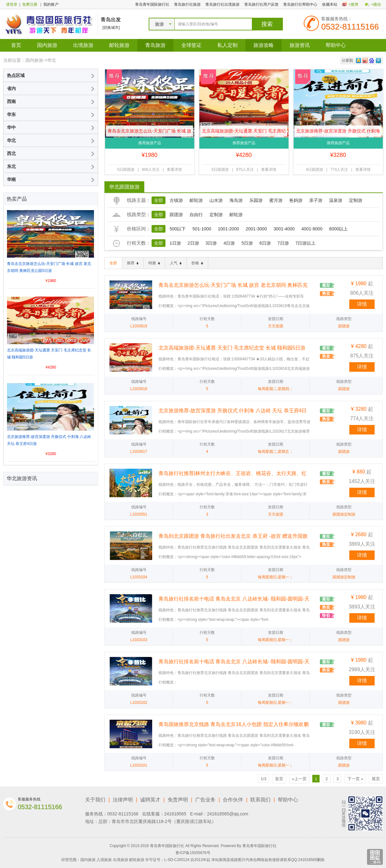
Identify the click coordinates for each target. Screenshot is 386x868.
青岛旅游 (155, 45)
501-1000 (202, 229)
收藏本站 (330, 4)
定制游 (356, 200)
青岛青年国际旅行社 (152, 4)
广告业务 (205, 800)
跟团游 (176, 215)
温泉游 (336, 200)
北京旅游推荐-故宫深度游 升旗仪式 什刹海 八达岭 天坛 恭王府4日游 (338, 132)
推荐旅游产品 (150, 143)
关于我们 (95, 800)
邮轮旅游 (119, 45)
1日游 (175, 243)
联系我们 (260, 800)
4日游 (229, 243)
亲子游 (316, 200)
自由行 (196, 215)
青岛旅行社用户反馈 (261, 4)
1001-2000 (229, 229)
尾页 (376, 779)
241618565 (175, 814)
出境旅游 (83, 45)
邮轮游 (196, 200)
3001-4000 (284, 229)
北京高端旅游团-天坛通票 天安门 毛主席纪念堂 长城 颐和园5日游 (244, 132)
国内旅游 (47, 45)
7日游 (283, 243)
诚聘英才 (150, 800)
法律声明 (123, 800)
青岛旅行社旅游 (187, 4)
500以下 (178, 229)
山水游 (216, 200)
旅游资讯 (300, 45)
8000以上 (338, 229)
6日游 (265, 243)
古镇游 (176, 200)
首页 (16, 45)
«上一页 (299, 779)
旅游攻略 (264, 45)
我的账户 (51, 4)
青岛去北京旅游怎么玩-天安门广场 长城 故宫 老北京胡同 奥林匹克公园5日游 (149, 132)
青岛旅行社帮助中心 (300, 4)
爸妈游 (296, 200)
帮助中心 (336, 45)
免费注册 (30, 4)
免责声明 (178, 800)
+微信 (376, 4)
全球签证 (191, 45)
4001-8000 (312, 229)
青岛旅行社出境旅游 (222, 4)
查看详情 (174, 170)
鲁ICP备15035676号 (193, 853)
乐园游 (256, 200)
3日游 (211, 243)
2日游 (193, 243)
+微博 (353, 4)
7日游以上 (306, 243)
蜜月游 (276, 200)
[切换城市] (111, 28)
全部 (159, 200)
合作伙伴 (233, 800)
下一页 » (355, 779)
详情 (362, 304)
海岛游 (236, 200)
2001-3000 (256, 229)
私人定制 (227, 45)
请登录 (12, 4)
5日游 (247, 243)
